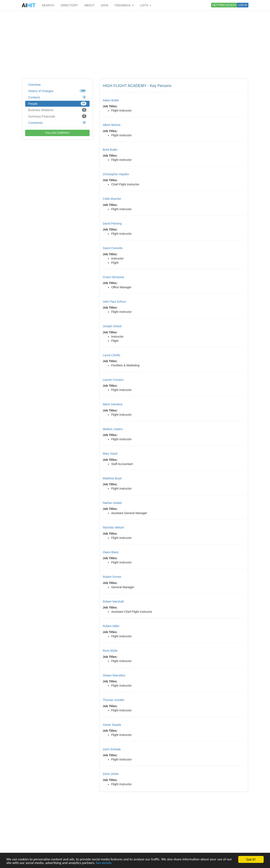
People (57, 103)
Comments (57, 123)
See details (104, 863)
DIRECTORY (69, 5)
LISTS (146, 5)
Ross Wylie (110, 651)
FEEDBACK (124, 5)
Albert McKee (112, 125)
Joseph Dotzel (112, 326)
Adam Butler (111, 100)
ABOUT (89, 5)
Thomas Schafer (114, 700)
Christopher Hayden (116, 174)
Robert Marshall (113, 602)
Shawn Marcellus (114, 675)
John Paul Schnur (114, 302)
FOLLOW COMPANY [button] (57, 133)
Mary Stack (110, 454)
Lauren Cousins (113, 380)
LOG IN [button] (243, 5)
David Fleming (112, 224)
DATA (105, 5)
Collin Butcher (112, 199)
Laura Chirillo (111, 355)
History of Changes (57, 91)
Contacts (57, 97)
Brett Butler (110, 150)
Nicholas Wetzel (113, 527)
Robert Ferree (112, 577)
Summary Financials (57, 116)
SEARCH (48, 5)
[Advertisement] (135, 44)
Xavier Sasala (112, 725)
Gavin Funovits (113, 248)
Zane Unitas (111, 774)
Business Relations (57, 110)
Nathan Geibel (112, 503)
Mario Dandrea (113, 404)
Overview (35, 85)
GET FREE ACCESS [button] (224, 5)
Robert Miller (111, 626)
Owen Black (111, 552)
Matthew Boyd (112, 478)
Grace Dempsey (113, 277)
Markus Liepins (113, 429)
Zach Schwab (112, 749)
